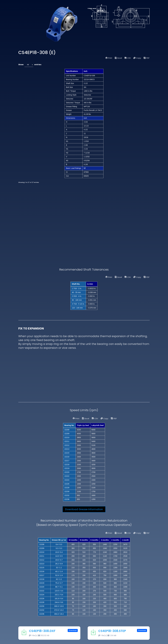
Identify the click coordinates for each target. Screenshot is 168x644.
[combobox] (29, 65)
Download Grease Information (84, 509)
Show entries (30, 65)
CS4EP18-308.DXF (42, 631)
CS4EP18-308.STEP (112, 631)
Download (73, 630)
